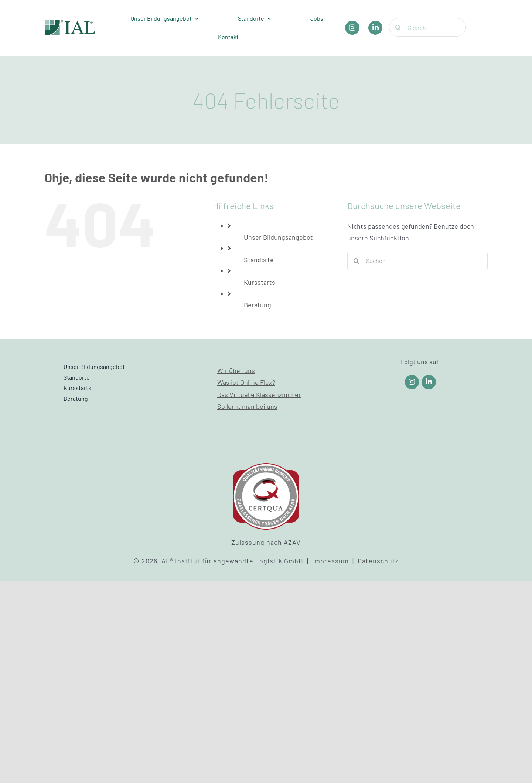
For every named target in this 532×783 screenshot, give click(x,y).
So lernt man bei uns (247, 406)
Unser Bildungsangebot (278, 237)
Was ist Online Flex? (246, 382)
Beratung (258, 305)
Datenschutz (378, 561)
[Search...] (427, 27)
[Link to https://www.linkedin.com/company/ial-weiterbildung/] (429, 382)
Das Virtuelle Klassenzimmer (259, 394)
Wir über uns (236, 370)
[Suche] (398, 27)
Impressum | (335, 561)
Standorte (259, 260)
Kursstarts (260, 282)
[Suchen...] (417, 261)
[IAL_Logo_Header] (70, 23)
